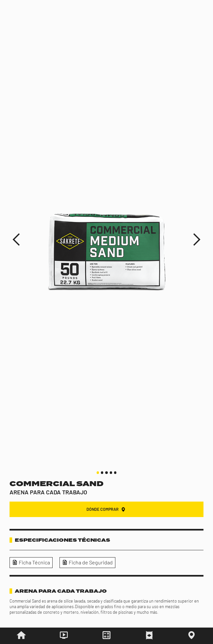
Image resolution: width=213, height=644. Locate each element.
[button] (17, 240)
